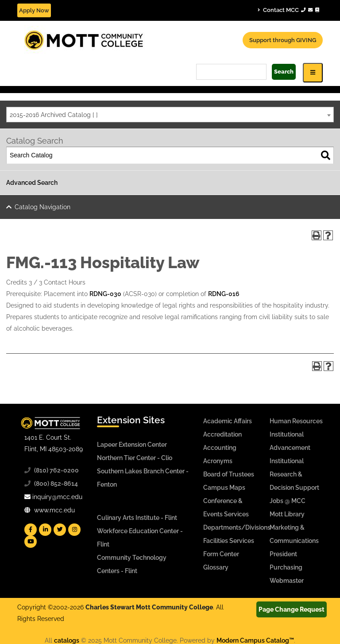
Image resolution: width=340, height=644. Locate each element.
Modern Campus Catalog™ (255, 640)
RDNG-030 (105, 294)
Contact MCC (288, 10)
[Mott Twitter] (60, 530)
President (283, 554)
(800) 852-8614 (56, 484)
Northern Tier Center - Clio (135, 458)
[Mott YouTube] (31, 542)
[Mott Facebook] (31, 530)
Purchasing (286, 567)
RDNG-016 (224, 294)
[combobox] (170, 115)
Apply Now (34, 10)
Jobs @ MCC (288, 501)
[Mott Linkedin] (45, 530)
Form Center (221, 554)
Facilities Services (229, 541)
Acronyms (218, 461)
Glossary (216, 567)
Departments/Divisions (237, 527)
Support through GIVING (283, 40)
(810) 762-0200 (56, 470)
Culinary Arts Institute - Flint (137, 518)
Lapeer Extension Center (132, 445)
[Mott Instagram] (74, 530)
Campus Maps (224, 488)
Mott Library (287, 514)
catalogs (67, 640)
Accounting (220, 448)
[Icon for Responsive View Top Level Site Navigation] (313, 72)
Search (284, 72)
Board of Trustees (229, 474)
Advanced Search (32, 183)
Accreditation (222, 434)
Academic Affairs (228, 421)
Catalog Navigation (42, 207)
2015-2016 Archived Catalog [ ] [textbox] (54, 115)
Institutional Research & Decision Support (294, 474)
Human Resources (296, 421)
